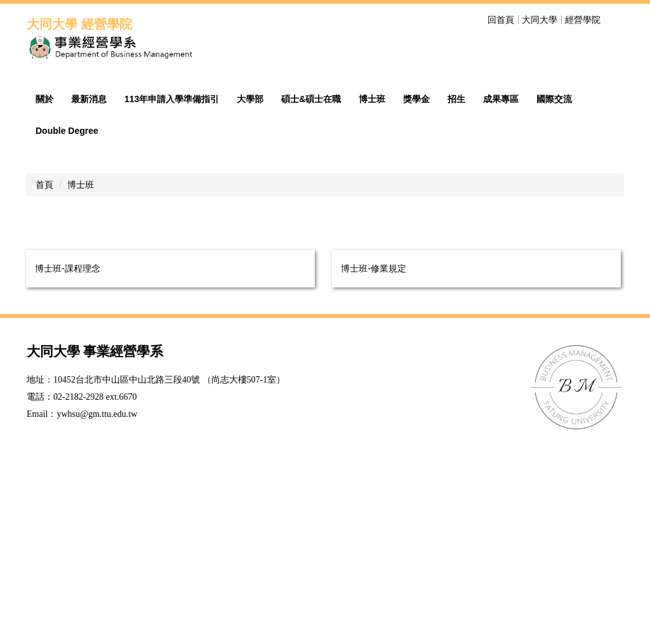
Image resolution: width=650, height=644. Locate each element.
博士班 (372, 298)
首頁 (44, 384)
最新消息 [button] (89, 298)
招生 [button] (456, 298)
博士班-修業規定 (374, 468)
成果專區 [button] (501, 298)
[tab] (506, 240)
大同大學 (540, 20)
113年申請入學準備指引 (172, 298)
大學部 (250, 298)
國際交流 (554, 298)
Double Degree (67, 330)
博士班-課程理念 (68, 468)
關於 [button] (44, 298)
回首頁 (501, 20)
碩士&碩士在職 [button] (311, 298)
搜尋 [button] (616, 20)
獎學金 (416, 298)
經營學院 (583, 20)
